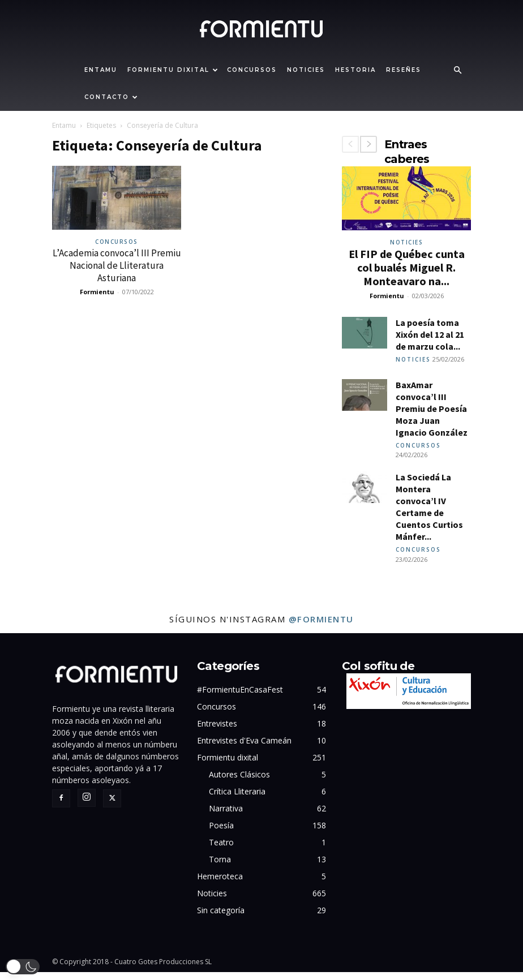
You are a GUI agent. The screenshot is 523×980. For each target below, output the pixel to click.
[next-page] (368, 144)
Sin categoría (221, 918)
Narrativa (226, 816)
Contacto (112, 97)
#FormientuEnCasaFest (240, 697)
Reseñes (404, 70)
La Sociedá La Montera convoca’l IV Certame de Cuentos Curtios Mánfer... (429, 512)
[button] (457, 70)
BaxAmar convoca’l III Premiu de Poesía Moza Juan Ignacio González (432, 411)
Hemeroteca (220, 884)
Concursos (252, 70)
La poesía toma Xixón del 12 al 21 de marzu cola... (430, 334)
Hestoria (355, 70)
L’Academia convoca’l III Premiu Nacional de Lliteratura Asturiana (117, 265)
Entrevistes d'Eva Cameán (244, 748)
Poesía (221, 833)
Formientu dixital (173, 70)
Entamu (101, 70)
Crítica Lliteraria (237, 799)
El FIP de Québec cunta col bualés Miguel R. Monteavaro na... (407, 267)
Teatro (221, 850)
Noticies (306, 70)
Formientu (97, 292)
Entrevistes (217, 731)
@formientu (321, 627)
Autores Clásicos (239, 782)
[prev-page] (350, 144)
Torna (220, 867)
